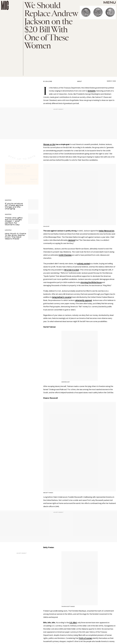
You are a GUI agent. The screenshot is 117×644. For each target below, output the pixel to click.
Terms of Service (32, 184)
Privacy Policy (9, 185)
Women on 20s (49, 144)
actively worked (84, 264)
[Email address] (22, 175)
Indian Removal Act (106, 231)
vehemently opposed (83, 300)
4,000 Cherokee (65, 255)
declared (72, 240)
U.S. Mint (73, 623)
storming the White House (91, 282)
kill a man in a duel (72, 270)
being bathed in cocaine (62, 297)
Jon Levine (49, 81)
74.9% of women (86, 638)
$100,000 (92, 91)
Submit (34, 181)
